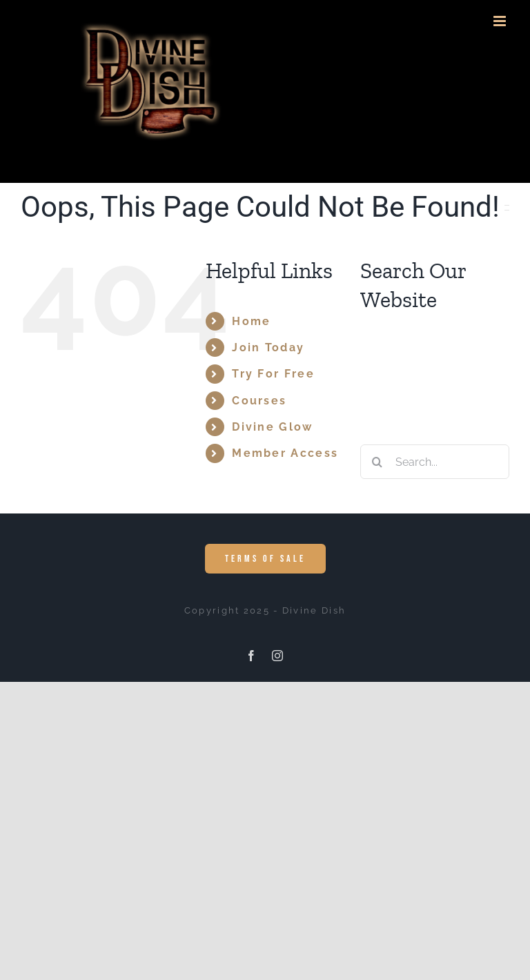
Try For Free (273, 374)
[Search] (377, 462)
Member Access (285, 453)
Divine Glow (272, 427)
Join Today (268, 347)
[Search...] (435, 462)
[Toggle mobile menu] (501, 21)
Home (251, 321)
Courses (259, 401)
